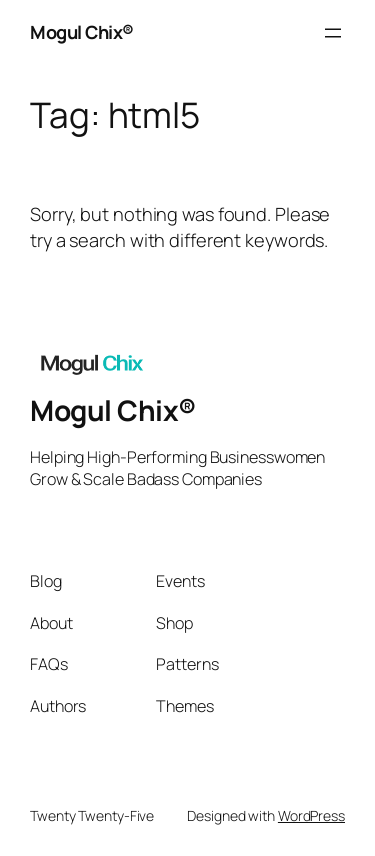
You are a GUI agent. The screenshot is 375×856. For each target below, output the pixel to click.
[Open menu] (333, 33)
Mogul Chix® (82, 32)
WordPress (311, 815)
